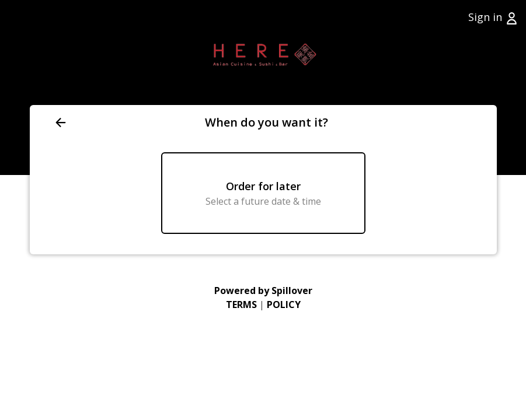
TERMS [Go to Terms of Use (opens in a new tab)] (241, 304)
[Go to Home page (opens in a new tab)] (263, 52)
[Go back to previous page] (128, 123)
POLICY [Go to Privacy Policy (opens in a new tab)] (284, 304)
